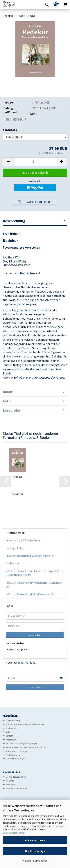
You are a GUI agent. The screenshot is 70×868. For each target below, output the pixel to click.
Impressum (11, 740)
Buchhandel (13, 563)
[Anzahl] (35, 162)
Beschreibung (14, 221)
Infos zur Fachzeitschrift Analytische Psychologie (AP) (34, 585)
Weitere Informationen (35, 861)
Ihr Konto (10, 781)
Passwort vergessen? (18, 649)
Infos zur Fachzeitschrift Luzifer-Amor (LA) (30, 594)
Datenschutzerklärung (14, 833)
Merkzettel (10, 785)
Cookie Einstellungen (15, 758)
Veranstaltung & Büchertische (23, 540)
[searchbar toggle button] (47, 5)
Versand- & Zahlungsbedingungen (21, 744)
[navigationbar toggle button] (65, 5)
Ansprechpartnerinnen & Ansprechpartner (30, 556)
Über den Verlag (13, 720)
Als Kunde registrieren (16, 777)
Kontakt (9, 736)
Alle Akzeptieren (35, 840)
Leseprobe (11, 410)
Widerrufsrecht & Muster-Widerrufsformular (26, 747)
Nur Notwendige (35, 851)
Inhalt (8, 392)
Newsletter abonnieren (16, 788)
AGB (8, 732)
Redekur (17, 477)
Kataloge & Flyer (15, 548)
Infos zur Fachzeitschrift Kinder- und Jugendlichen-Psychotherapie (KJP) (35, 573)
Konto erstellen (15, 643)
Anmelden (35, 635)
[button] (8, 162)
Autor (7, 401)
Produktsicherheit (14, 755)
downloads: (10, 130)
